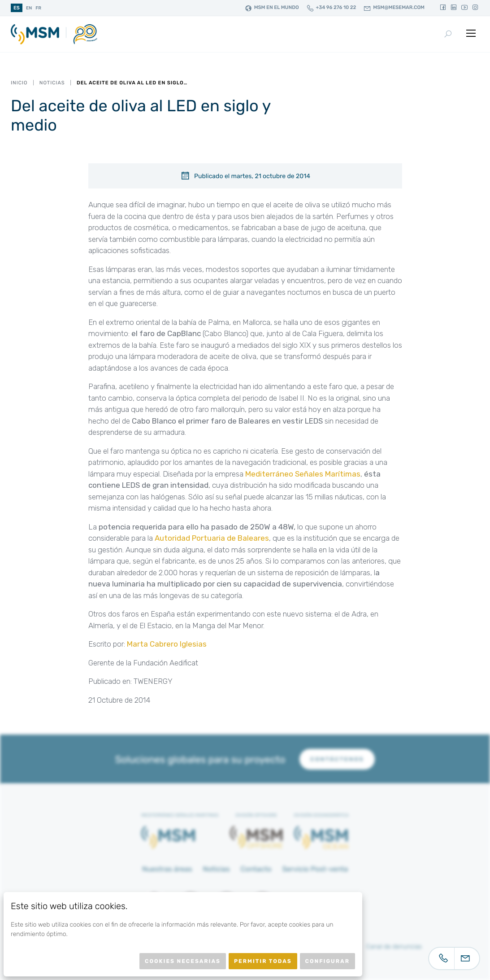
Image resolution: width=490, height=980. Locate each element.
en (29, 8)
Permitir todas (263, 961)
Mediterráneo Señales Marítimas (303, 474)
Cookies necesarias (183, 961)
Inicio (19, 83)
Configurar (327, 961)
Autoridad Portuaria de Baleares (212, 538)
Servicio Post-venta (315, 869)
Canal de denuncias (394, 947)
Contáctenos (337, 759)
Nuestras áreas (167, 869)
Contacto (256, 869)
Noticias (52, 83)
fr (38, 8)
